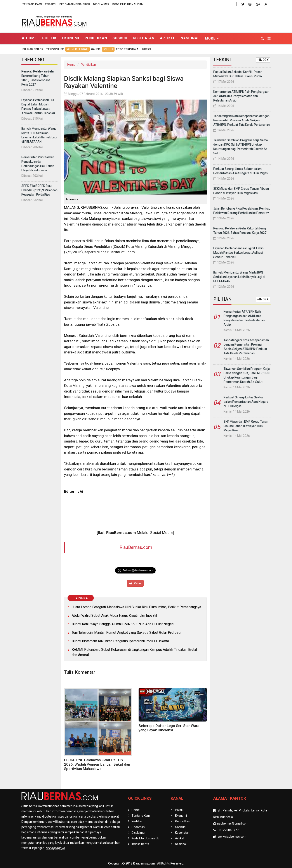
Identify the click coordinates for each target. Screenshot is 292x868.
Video (108, 49)
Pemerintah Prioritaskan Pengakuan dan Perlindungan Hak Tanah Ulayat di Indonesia (38, 164)
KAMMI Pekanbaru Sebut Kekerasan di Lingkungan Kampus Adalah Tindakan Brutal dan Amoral (134, 652)
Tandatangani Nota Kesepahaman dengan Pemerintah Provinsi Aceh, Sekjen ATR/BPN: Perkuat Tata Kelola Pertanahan (242, 120)
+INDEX (263, 60)
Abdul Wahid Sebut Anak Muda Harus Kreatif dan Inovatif (115, 616)
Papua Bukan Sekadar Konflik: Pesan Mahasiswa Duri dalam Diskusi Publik (238, 74)
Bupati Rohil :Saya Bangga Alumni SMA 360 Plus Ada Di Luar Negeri (123, 624)
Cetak (135, 583)
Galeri (96, 49)
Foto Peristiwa (127, 49)
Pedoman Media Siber (75, 4)
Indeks (146, 49)
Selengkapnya (55, 848)
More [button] (210, 38)
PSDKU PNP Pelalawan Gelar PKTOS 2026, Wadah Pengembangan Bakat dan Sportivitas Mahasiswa (97, 764)
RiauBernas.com (136, 547)
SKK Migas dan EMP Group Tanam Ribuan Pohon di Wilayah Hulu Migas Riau (241, 191)
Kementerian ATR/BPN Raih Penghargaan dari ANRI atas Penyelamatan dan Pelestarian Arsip (241, 96)
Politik (49, 38)
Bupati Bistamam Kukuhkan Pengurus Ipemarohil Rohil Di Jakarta (120, 641)
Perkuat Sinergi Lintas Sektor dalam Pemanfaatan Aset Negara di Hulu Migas (241, 171)
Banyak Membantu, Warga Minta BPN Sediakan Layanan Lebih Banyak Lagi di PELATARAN (39, 135)
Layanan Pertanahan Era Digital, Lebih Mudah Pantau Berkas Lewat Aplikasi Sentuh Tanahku (38, 107)
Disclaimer (101, 4)
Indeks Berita (140, 844)
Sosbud (120, 38)
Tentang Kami (32, 4)
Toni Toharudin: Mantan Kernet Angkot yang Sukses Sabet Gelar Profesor (127, 633)
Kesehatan (144, 38)
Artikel (168, 38)
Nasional (190, 38)
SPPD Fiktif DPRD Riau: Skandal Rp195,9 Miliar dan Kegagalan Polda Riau (39, 190)
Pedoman (138, 827)
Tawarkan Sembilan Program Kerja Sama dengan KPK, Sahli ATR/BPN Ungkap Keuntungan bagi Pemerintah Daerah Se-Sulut (241, 147)
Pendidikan (96, 38)
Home (29, 38)
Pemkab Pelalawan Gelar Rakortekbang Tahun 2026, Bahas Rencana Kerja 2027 (38, 78)
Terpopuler (55, 49)
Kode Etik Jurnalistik (128, 4)
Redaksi (51, 4)
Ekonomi (71, 38)
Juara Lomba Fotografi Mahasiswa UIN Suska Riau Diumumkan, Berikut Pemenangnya (136, 607)
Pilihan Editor (33, 49)
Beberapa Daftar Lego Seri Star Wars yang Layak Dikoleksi (169, 728)
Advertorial (77, 49)
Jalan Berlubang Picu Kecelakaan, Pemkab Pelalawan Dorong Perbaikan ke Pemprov (242, 211)
